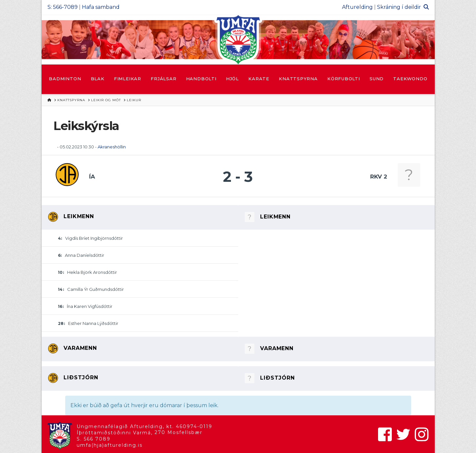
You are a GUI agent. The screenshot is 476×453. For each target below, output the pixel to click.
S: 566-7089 (63, 7)
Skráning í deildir (399, 7)
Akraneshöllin (112, 147)
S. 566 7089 (94, 439)
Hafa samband (101, 7)
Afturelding (357, 7)
